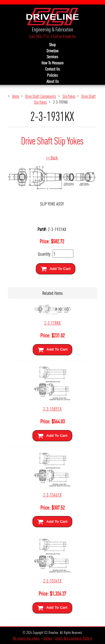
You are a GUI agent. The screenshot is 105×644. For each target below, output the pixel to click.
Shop (52, 45)
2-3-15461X (52, 494)
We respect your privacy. (27, 638)
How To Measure (53, 63)
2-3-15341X (52, 580)
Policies (52, 75)
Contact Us (52, 69)
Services (52, 57)
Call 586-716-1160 (44, 36)
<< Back (52, 157)
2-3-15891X (52, 408)
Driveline (53, 51)
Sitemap (48, 638)
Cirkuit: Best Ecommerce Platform (73, 638)
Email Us (69, 36)
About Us (53, 81)
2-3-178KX (53, 322)
